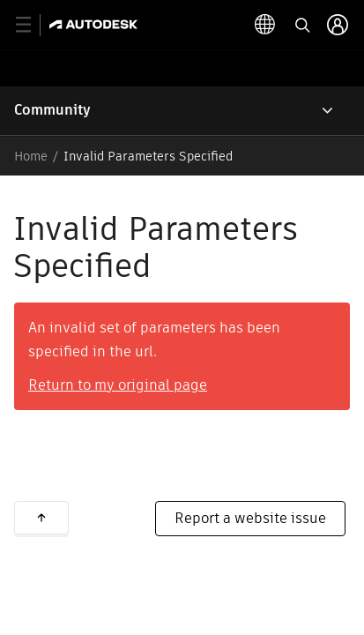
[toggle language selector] (265, 25)
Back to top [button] (41, 518)
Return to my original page (118, 385)
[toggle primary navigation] (33, 25)
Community (52, 110)
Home (31, 156)
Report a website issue (250, 518)
